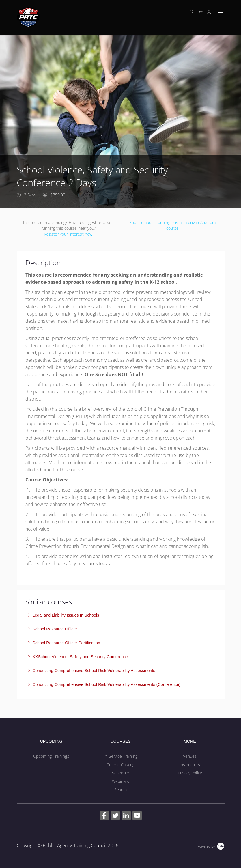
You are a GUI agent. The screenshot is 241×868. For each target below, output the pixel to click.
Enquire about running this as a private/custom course (172, 225)
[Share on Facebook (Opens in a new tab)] (104, 816)
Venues (190, 756)
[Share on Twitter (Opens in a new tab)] (115, 816)
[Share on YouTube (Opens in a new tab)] (137, 816)
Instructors (190, 765)
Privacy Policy (190, 773)
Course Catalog (121, 765)
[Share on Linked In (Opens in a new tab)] (126, 816)
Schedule (121, 773)
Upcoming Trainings (51, 756)
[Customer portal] (210, 12)
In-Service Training (121, 756)
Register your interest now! (69, 234)
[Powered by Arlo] (211, 846)
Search (121, 790)
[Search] (193, 12)
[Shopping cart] (202, 12)
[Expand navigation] (220, 13)
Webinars (121, 781)
